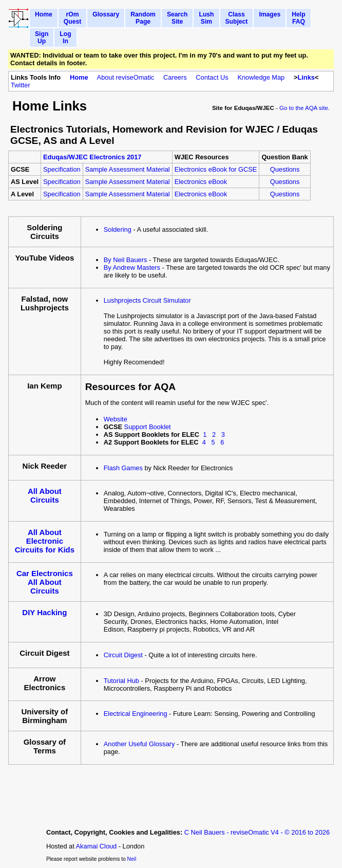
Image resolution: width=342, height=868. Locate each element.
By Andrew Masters (132, 267)
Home (79, 77)
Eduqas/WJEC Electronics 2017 (92, 157)
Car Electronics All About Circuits (45, 582)
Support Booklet (148, 427)
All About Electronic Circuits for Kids (45, 541)
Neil (132, 859)
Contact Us (212, 77)
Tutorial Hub (121, 681)
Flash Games (123, 468)
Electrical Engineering (136, 714)
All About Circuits (45, 495)
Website (116, 419)
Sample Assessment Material (128, 169)
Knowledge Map (261, 77)
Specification (62, 169)
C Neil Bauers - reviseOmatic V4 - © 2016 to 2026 (257, 832)
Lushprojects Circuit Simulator (147, 300)
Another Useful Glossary (139, 744)
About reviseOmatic (126, 77)
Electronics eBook (201, 182)
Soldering (118, 229)
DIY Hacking (44, 612)
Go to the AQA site (304, 108)
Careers (175, 77)
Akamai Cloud (97, 846)
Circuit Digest (123, 655)
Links (306, 77)
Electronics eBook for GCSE (216, 169)
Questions (285, 169)
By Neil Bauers (126, 260)
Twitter (21, 85)
